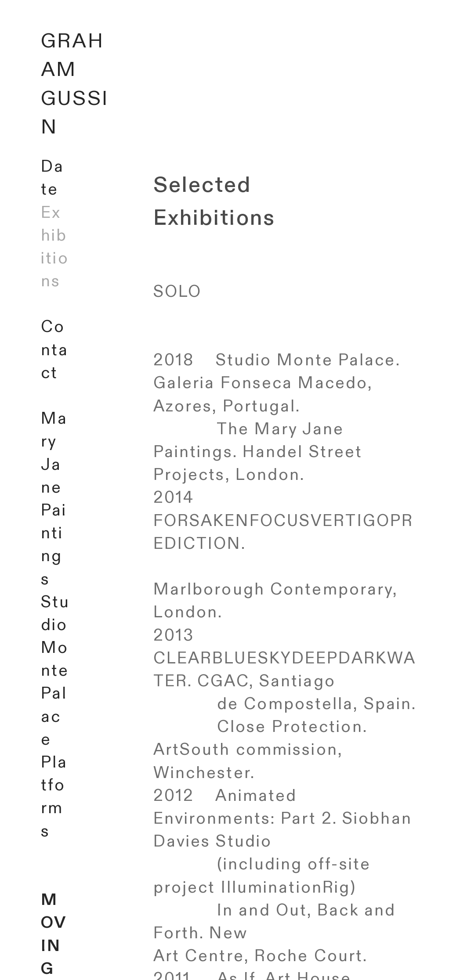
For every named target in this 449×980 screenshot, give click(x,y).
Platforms (54, 797)
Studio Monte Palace (55, 671)
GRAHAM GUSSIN (75, 84)
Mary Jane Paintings (54, 499)
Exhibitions (55, 247)
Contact (55, 350)
